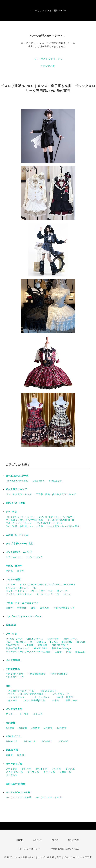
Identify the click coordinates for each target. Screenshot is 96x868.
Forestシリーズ (14, 639)
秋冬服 (21, 755)
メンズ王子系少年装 (34, 701)
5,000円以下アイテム (17, 535)
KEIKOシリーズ (24, 642)
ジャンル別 (12, 512)
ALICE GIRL (40, 648)
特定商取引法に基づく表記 (65, 849)
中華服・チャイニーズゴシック (22, 603)
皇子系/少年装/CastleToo (61, 520)
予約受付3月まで (37, 674)
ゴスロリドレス (16, 697)
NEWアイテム (13, 736)
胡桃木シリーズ (35, 639)
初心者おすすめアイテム (20, 691)
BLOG (55, 840)
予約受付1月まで (15, 677)
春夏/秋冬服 (12, 750)
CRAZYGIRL (13, 645)
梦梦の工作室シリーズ (17, 648)
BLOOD (81, 642)
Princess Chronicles (17, 481)
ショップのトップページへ (48, 59)
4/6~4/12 (46, 741)
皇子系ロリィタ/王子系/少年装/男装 (24, 520)
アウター (10, 585)
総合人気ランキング (16, 489)
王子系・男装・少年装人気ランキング (56, 494)
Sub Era (41, 642)
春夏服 (9, 755)
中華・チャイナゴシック (19, 523)
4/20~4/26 (11, 741)
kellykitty (67, 642)
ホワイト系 (42, 769)
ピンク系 (70, 769)
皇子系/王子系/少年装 (17, 476)
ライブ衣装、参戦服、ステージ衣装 (24, 526)
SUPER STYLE (60, 645)
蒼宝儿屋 (45, 608)
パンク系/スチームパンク (49, 523)
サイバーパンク (35, 557)
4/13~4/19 (28, 741)
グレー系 (26, 769)
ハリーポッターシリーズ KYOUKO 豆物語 (28, 652)
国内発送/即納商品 (15, 784)
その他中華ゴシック (64, 608)
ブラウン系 (33, 772)
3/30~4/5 (62, 741)
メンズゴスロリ (14, 709)
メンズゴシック (60, 694)
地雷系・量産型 (14, 566)
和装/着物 (11, 625)
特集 (8, 686)
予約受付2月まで (59, 674)
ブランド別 (12, 634)
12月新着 (62, 728)
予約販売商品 (13, 669)
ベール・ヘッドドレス (48, 594)
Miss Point (53, 639)
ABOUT (37, 840)
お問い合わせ (48, 66)
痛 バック (62, 591)
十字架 (54, 701)
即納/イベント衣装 (15, 503)
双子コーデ (70, 701)
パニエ (67, 594)
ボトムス (24, 588)
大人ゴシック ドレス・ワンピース (57, 517)
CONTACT (74, 840)
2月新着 (36, 728)
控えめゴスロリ (48, 691)
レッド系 (56, 769)
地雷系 (9, 571)
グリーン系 (49, 772)
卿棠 (33, 608)
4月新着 (10, 728)
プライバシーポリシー (29, 849)
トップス (10, 588)
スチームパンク (14, 557)
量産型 (21, 571)
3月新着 (23, 728)
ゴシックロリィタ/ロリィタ (20, 517)
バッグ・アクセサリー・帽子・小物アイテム (29, 591)
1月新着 (48, 728)
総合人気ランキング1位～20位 (64, 526)
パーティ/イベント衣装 (18, 792)
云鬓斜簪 (43, 645)
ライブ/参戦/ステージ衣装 (19, 544)
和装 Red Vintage (61, 648)
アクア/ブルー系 (14, 772)
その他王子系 (55, 481)
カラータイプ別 (14, 764)
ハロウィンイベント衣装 (19, 797)
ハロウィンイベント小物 (49, 797)
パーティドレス (41, 697)
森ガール (12, 701)
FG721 (54, 642)
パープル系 (12, 775)
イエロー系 (65, 772)
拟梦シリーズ (71, 639)
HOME (20, 840)
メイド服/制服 (13, 660)
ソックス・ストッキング (19, 594)
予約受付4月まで (15, 674)
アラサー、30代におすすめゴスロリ (26, 694)
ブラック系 (12, 769)
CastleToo (38, 481)
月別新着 (10, 723)
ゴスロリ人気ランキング (19, 494)
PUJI (8, 642)
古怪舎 (9, 608)
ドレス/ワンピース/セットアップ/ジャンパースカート (48, 585)
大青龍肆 (22, 608)
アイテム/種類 (13, 580)
